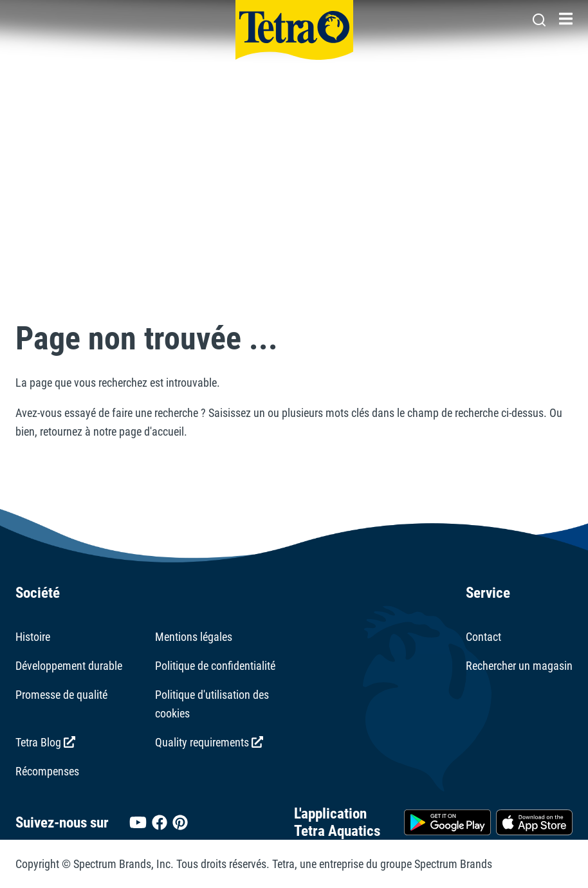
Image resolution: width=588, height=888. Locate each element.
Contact (483, 637)
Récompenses (47, 771)
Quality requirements (209, 742)
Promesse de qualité (61, 695)
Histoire (33, 637)
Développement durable (69, 666)
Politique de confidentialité (215, 666)
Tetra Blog (45, 742)
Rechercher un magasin (519, 666)
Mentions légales (194, 637)
